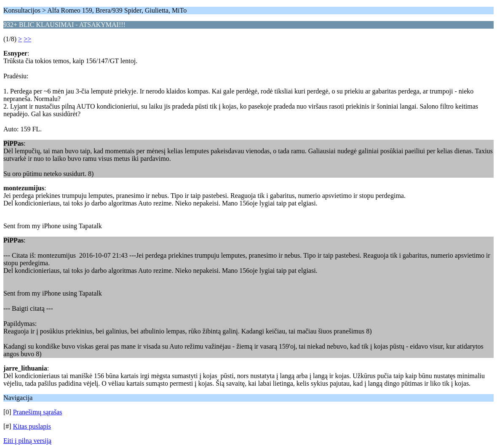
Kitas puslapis (32, 426)
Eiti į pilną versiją (27, 441)
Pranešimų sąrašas (38, 412)
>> (27, 39)
